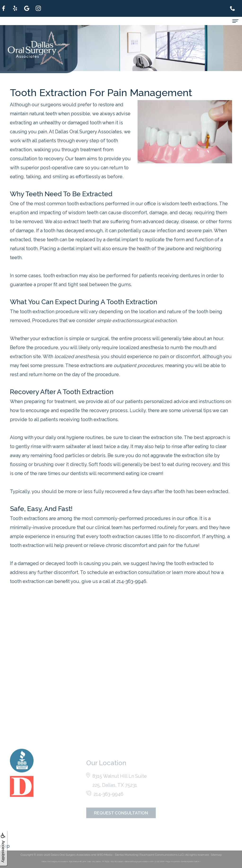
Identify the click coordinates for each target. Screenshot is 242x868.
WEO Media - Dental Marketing (118, 855)
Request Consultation (121, 820)
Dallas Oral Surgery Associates (71, 855)
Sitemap (216, 855)
